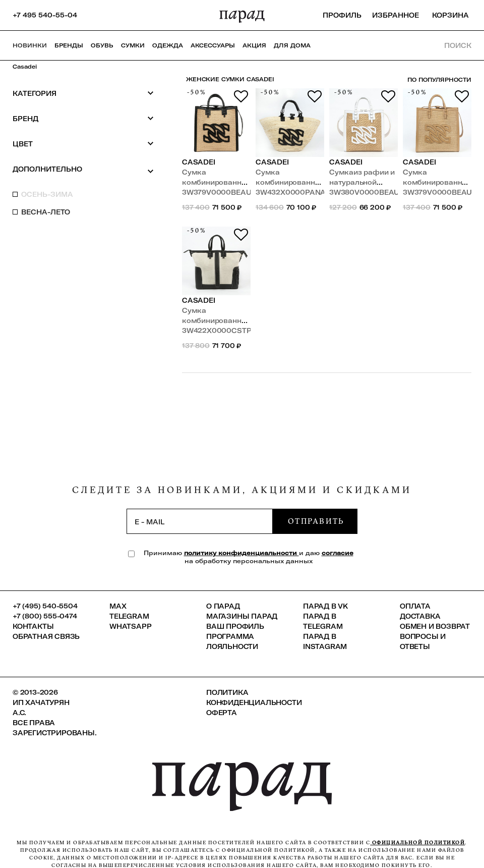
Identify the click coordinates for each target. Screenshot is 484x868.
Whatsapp (130, 626)
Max (118, 606)
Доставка (420, 616)
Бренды (69, 45)
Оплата (415, 606)
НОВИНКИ (30, 45)
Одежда (168, 45)
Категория (83, 93)
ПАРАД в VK (325, 606)
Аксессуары (213, 45)
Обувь (102, 45)
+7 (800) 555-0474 (45, 616)
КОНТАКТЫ (33, 626)
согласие (338, 553)
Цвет (83, 144)
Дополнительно (83, 170)
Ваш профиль (235, 626)
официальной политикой (417, 843)
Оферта (222, 713)
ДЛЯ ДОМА (292, 45)
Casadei (25, 67)
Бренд (83, 118)
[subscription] (200, 521)
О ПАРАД (223, 606)
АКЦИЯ (254, 45)
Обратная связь (46, 636)
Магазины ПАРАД (242, 616)
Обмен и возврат (435, 626)
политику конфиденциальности (241, 553)
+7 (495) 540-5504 (45, 606)
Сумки (133, 45)
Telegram (129, 616)
